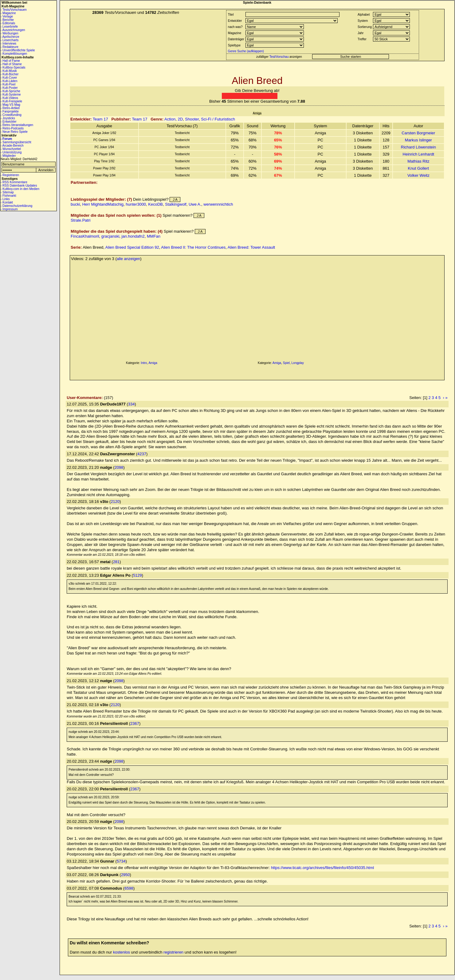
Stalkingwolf (176, 204)
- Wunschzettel (11, 149)
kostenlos (122, 952)
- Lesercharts (10, 40)
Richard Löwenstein (418, 147)
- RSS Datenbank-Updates (19, 186)
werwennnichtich (218, 204)
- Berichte (7, 20)
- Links (5, 199)
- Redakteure (10, 47)
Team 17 (100, 119)
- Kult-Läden (9, 81)
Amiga (153, 363)
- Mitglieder (8, 156)
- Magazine (8, 13)
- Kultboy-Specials (13, 67)
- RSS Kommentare (14, 182)
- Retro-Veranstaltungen (17, 125)
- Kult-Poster (9, 88)
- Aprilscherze (10, 37)
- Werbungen (10, 33)
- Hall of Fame (10, 61)
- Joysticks (8, 118)
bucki (75, 204)
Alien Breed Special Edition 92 (132, 247)
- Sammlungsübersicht (16, 142)
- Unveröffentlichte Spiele (18, 50)
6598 (129, 888)
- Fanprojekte (10, 111)
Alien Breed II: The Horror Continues (193, 247)
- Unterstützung (11, 152)
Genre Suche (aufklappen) (245, 51)
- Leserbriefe (9, 27)
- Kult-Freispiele (11, 101)
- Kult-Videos (9, 98)
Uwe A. (195, 204)
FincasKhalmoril (85, 236)
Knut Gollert (419, 168)
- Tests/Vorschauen (14, 10)
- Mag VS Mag (10, 105)
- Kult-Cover (9, 78)
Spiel (286, 363)
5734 (121, 861)
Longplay (298, 363)
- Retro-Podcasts (12, 128)
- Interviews (8, 43)
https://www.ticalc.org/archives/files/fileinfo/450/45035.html (322, 868)
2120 (115, 502)
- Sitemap (7, 192)
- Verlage (7, 16)
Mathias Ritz (418, 161)
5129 (137, 575)
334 (131, 404)
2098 (119, 467)
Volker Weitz (418, 175)
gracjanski (110, 236)
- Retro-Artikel (10, 108)
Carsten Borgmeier (418, 133)
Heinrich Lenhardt (419, 154)
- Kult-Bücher (10, 74)
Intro (144, 363)
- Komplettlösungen (14, 54)
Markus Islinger (418, 140)
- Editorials (8, 23)
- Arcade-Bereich (12, 146)
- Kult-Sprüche (10, 91)
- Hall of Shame (11, 64)
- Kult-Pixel (8, 84)
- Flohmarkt (8, 196)
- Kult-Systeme (11, 95)
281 (116, 562)
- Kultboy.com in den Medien (20, 189)
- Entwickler (9, 122)
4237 (142, 454)
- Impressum (9, 209)
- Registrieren (10, 175)
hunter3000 (136, 204)
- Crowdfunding (11, 115)
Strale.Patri (80, 220)
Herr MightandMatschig (103, 204)
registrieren (173, 952)
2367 (135, 723)
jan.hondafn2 (133, 236)
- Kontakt (7, 202)
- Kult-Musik (9, 71)
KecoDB (155, 204)
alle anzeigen (129, 259)
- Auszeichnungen (13, 30)
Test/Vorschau (279, 57)
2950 (126, 875)
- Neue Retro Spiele (14, 132)
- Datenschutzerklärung (16, 206)
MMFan (154, 236)
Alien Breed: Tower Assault (251, 247)
